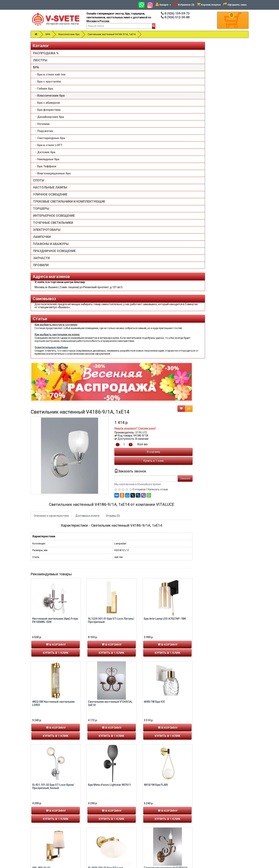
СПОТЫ (39, 180)
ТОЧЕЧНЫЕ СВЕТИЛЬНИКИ (53, 227)
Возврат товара (210, 807)
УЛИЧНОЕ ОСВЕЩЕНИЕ (50, 194)
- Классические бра (49, 96)
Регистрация (42, 807)
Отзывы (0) (169, 196)
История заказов (44, 814)
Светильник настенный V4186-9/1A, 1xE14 (112, 34)
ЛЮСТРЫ (40, 60)
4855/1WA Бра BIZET (157, 714)
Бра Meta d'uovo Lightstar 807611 (165, 464)
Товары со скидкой (157, 803)
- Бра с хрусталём (47, 82)
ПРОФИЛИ (41, 269)
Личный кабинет (44, 803)
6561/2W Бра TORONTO (159, 630)
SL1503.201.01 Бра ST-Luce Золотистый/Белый (161, 549)
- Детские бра (44, 152)
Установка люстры (156, 807)
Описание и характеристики (107, 196)
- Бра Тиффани (45, 166)
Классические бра (69, 34)
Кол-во (198, 124)
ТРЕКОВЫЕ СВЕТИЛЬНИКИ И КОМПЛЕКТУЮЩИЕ (54, 203)
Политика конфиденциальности (165, 818)
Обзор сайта (208, 810)
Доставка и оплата (143, 196)
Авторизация (42, 810)
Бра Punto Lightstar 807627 (105, 714)
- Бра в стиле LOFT (48, 145)
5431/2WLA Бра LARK (101, 630)
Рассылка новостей (46, 818)
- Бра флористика (47, 110)
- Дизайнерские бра (48, 117)
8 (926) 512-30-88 (175, 17)
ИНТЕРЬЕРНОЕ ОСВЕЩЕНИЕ (54, 219)
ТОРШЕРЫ (41, 212)
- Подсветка (43, 131)
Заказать (241, 158)
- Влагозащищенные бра (52, 173)
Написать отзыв (214, 169)
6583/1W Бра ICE (210, 381)
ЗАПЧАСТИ (41, 262)
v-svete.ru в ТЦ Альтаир (105, 810)
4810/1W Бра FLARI (212, 464)
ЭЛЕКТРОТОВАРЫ (47, 234)
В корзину (209, 132)
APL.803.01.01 (97, 547)
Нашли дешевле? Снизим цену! (191, 108)
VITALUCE (197, 112)
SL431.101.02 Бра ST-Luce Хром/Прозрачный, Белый (109, 466)
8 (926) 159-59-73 (175, 13)
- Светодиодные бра (49, 138)
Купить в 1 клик (209, 141)
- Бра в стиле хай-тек (49, 74)
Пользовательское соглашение (164, 822)
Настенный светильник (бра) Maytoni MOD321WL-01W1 (219, 632)
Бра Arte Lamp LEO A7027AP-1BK (221, 298)
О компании (152, 810)
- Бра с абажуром (46, 103)
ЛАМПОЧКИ (42, 241)
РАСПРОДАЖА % (46, 53)
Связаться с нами (212, 803)
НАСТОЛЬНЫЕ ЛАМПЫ (50, 187)
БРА (48, 34)
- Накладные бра (46, 159)
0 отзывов (195, 169)
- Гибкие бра (43, 89)
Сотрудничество (155, 826)
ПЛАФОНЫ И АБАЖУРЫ (51, 248)
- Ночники (41, 124)
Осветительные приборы (51, 404)
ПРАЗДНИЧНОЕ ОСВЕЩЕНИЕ (54, 255)
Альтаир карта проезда (48, 842)
